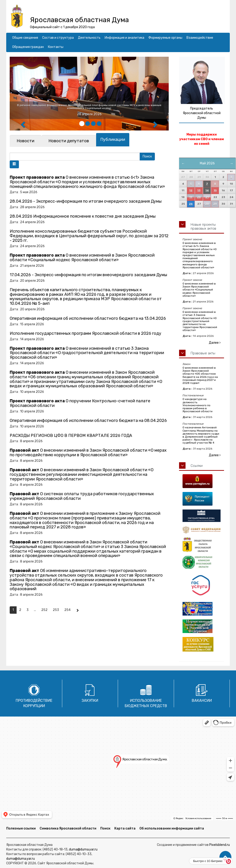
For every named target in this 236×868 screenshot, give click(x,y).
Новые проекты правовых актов (203, 227)
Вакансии (202, 701)
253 (56, 610)
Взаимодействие (200, 38)
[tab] (26, 141)
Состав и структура (58, 38)
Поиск (105, 828)
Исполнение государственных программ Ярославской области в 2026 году (86, 333)
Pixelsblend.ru (220, 845)
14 (207, 191)
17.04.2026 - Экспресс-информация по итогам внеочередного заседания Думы (88, 275)
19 (191, 197)
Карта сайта (125, 828)
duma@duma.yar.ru (83, 849)
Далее (215, 343)
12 (191, 191)
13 (199, 191)
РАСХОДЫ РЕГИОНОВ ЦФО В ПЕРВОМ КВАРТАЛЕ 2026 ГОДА (71, 435)
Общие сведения (25, 38)
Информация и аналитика (124, 38)
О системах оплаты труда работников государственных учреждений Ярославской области (82, 496)
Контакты (56, 47)
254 (67, 610)
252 (44, 610)
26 (191, 204)
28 (207, 204)
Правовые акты (203, 353)
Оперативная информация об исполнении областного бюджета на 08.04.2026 (88, 421)
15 (215, 191)
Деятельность (89, 38)
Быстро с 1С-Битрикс (208, 861)
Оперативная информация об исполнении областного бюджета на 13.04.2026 (88, 318)
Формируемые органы (165, 38)
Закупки (90, 701)
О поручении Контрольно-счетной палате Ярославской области (80, 403)
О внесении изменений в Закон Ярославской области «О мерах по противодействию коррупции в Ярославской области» (88, 453)
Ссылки (197, 466)
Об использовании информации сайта (172, 828)
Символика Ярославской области (68, 828)
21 (207, 197)
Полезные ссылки (21, 828)
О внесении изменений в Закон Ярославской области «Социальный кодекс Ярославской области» (82, 258)
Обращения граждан (28, 47)
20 (199, 197)
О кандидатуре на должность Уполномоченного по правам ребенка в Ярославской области (198, 405)
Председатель (202, 108)
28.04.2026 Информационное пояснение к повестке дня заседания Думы (83, 216)
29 (215, 204)
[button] (14, 164)
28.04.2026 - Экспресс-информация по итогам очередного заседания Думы (86, 201)
